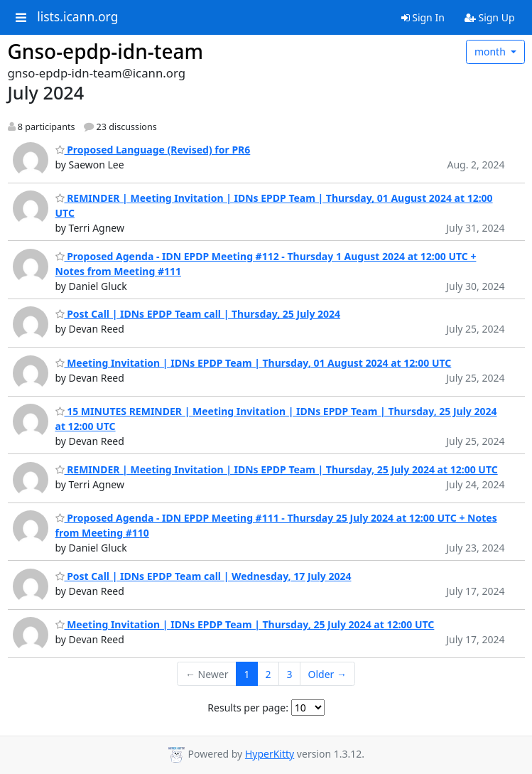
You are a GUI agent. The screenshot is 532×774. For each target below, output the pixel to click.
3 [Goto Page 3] (290, 674)
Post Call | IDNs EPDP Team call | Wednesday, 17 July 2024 (203, 576)
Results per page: (248, 708)
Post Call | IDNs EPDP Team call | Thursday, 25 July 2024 (198, 314)
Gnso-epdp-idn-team (106, 51)
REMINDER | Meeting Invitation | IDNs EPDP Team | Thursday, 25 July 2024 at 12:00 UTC (277, 469)
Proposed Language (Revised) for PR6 (153, 150)
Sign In (423, 17)
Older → (327, 674)
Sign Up (490, 17)
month (492, 52)
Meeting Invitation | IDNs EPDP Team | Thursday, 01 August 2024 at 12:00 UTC (254, 363)
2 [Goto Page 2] (268, 674)
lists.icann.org (77, 17)
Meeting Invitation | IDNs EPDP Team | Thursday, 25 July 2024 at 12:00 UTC (245, 624)
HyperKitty (270, 754)
